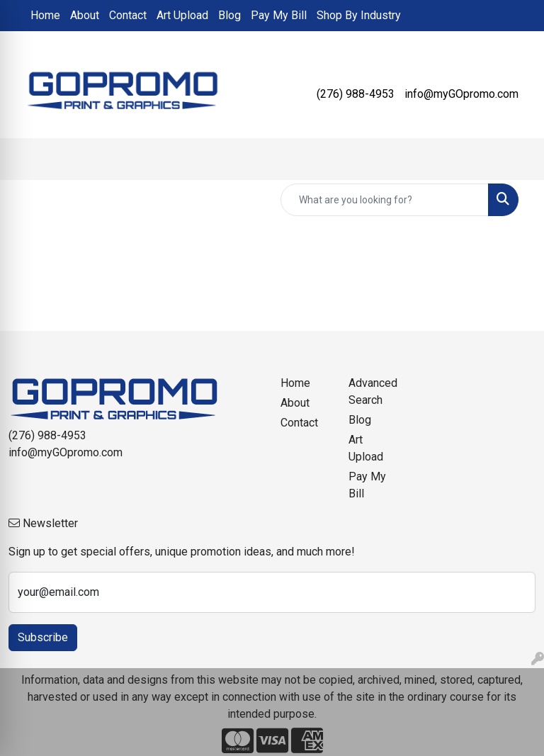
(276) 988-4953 (356, 94)
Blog (229, 15)
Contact (128, 15)
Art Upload (182, 15)
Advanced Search (373, 391)
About (85, 15)
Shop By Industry (359, 15)
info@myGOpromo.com (461, 94)
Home (45, 15)
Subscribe (43, 637)
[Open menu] (516, 159)
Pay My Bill (279, 15)
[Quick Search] (385, 200)
